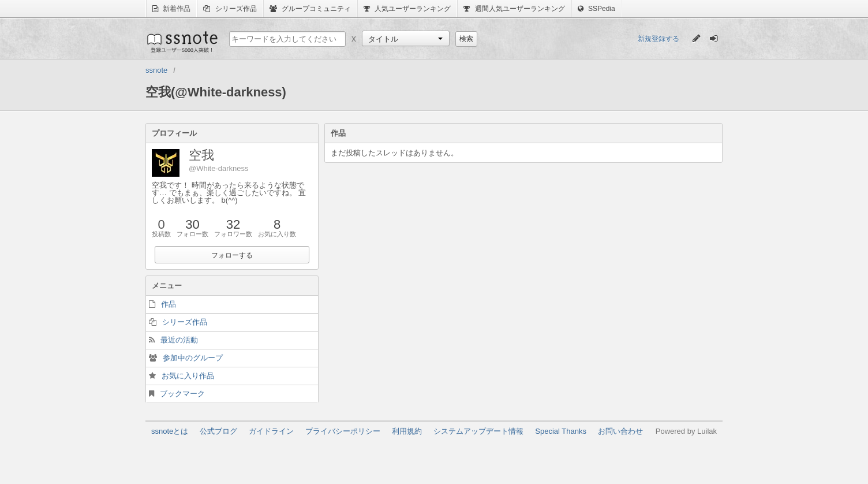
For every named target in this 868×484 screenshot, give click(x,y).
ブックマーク (182, 394)
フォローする (232, 255)
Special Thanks (561, 431)
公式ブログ (218, 431)
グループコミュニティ (310, 9)
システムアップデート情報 (478, 431)
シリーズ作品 (230, 9)
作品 (169, 304)
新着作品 (171, 9)
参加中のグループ (193, 358)
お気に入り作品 (188, 376)
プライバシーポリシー (343, 431)
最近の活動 (179, 340)
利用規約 (407, 431)
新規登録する (659, 39)
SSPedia (596, 9)
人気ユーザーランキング (407, 9)
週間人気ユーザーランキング (514, 9)
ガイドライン (271, 431)
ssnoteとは (170, 431)
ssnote (182, 42)
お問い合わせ (620, 431)
